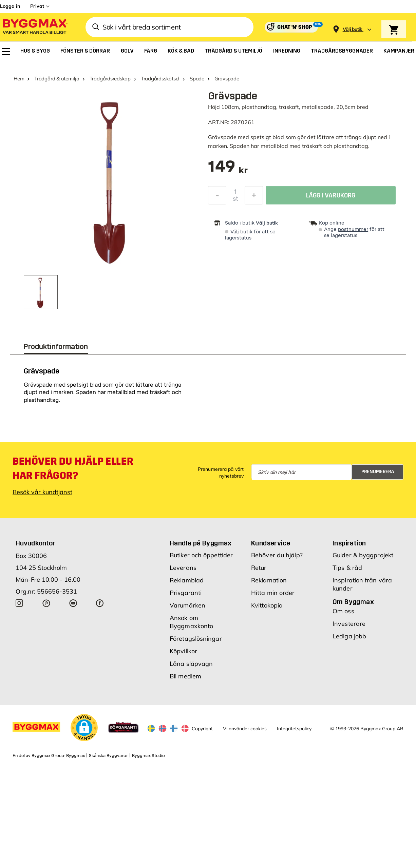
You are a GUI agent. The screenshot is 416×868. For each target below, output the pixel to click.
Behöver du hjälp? (277, 555)
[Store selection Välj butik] (353, 29)
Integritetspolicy (294, 729)
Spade (197, 79)
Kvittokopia (267, 605)
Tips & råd (347, 568)
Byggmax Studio (148, 756)
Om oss (343, 611)
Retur (259, 568)
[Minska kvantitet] (217, 197)
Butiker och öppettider (201, 555)
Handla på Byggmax (201, 543)
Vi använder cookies (245, 729)
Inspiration (349, 543)
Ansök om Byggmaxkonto (191, 622)
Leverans (183, 568)
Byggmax (75, 756)
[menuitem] (6, 52)
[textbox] (228, 170)
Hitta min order (273, 593)
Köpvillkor (183, 651)
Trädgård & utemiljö (57, 79)
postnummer (353, 229)
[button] (84, 728)
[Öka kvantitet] (254, 197)
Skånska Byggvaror (108, 756)
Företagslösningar (196, 639)
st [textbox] (235, 200)
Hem (19, 79)
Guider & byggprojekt (363, 555)
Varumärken (187, 605)
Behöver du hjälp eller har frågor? (73, 468)
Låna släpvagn (191, 664)
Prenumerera (378, 472)
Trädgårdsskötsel (160, 79)
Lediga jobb (349, 636)
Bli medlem (185, 676)
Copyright (202, 729)
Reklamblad (187, 580)
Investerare (349, 624)
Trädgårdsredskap (110, 79)
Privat (37, 6)
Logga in (10, 6)
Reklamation (269, 580)
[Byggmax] (35, 27)
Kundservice (271, 543)
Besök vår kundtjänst (42, 492)
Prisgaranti (186, 593)
